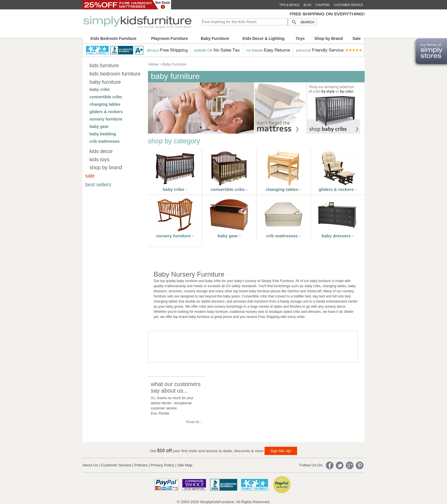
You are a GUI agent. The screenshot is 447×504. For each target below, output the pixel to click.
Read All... (194, 422)
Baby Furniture (215, 38)
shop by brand (106, 168)
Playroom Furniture (169, 38)
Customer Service (116, 465)
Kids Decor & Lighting (264, 38)
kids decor (101, 151)
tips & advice (289, 5)
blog (308, 5)
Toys (300, 38)
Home (153, 64)
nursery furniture (106, 119)
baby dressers (336, 236)
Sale (356, 38)
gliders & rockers (106, 112)
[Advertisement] (252, 347)
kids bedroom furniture (115, 74)
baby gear (99, 126)
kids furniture (104, 66)
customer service (348, 5)
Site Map (185, 465)
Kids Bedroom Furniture (114, 38)
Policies (141, 465)
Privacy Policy (162, 465)
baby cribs (100, 89)
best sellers (98, 185)
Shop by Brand (329, 38)
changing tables (105, 104)
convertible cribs (106, 97)
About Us (90, 465)
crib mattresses (104, 141)
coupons (323, 5)
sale (90, 176)
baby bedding (103, 134)
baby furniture (105, 82)
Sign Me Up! (281, 451)
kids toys (99, 160)
